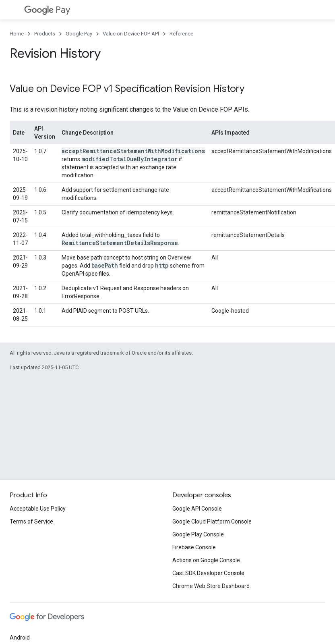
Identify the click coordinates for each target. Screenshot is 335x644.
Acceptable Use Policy (38, 509)
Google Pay (79, 34)
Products (45, 34)
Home (17, 34)
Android (20, 638)
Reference (181, 34)
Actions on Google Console (206, 560)
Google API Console (197, 509)
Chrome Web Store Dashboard (211, 586)
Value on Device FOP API (131, 34)
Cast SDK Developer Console (208, 573)
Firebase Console (194, 547)
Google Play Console (198, 534)
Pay (47, 10)
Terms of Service (31, 521)
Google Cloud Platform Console (212, 521)
